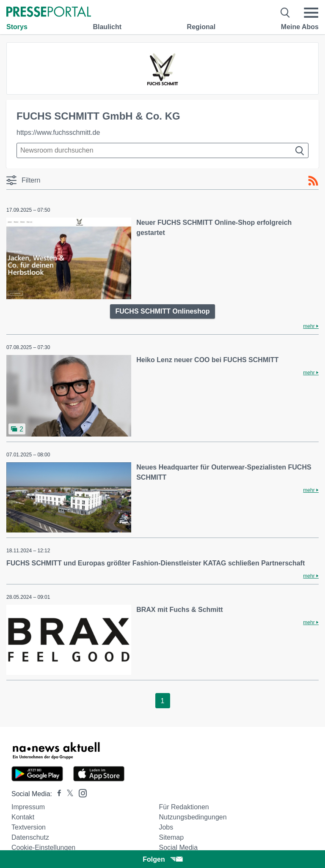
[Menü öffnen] (311, 13)
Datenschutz (30, 837)
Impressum (28, 807)
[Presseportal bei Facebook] (57, 794)
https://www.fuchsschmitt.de (58, 132)
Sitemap (171, 837)
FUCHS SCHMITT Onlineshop (162, 311)
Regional (201, 27)
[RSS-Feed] (313, 181)
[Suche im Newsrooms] (162, 150)
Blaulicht (107, 27)
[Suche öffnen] (285, 13)
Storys (17, 27)
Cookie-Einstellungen (43, 848)
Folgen (162, 859)
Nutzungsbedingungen (193, 817)
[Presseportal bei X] (67, 794)
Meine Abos (300, 27)
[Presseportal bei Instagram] (80, 793)
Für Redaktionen (184, 807)
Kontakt (23, 817)
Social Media (178, 848)
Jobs (166, 827)
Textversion (29, 827)
